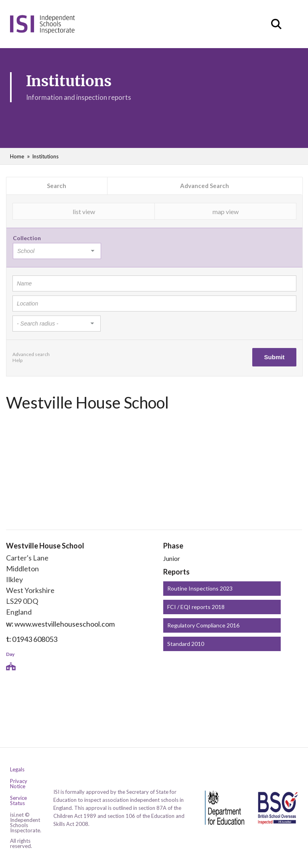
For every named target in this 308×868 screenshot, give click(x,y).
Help (17, 360)
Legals (17, 770)
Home (17, 156)
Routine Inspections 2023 (200, 588)
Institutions (45, 156)
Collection (27, 238)
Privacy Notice (19, 784)
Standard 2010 (186, 644)
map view (226, 211)
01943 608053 (35, 639)
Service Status (18, 801)
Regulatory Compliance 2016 (203, 625)
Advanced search (31, 354)
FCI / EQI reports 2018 (196, 607)
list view (84, 211)
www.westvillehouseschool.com (65, 624)
